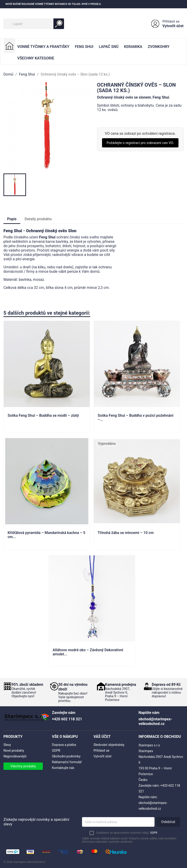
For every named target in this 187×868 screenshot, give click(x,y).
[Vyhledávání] (34, 24)
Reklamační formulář (67, 762)
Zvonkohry (159, 47)
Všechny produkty (23, 766)
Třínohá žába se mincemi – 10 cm (126, 533)
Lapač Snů (109, 47)
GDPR (56, 751)
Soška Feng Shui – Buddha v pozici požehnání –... (136, 418)
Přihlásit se (171, 21)
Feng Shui (84, 47)
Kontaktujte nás (63, 768)
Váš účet (102, 737)
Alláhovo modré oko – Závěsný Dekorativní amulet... (88, 652)
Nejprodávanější (15, 756)
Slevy (7, 745)
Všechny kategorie (36, 58)
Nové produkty (14, 751)
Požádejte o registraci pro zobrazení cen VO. (140, 143)
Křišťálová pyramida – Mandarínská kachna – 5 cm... (46, 535)
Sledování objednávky (109, 745)
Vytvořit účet (173, 26)
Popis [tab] (12, 219)
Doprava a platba (64, 745)
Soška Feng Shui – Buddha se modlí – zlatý (43, 416)
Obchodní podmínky (66, 756)
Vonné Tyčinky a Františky (43, 47)
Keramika (133, 47)
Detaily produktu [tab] (38, 219)
